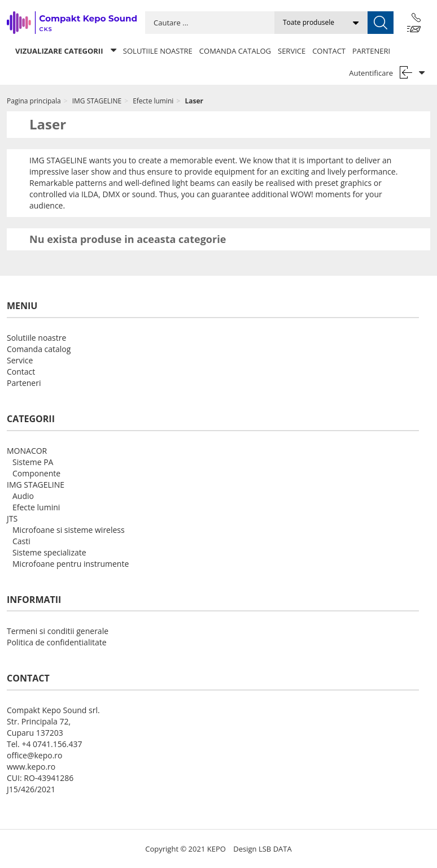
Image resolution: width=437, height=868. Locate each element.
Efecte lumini (36, 507)
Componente (36, 473)
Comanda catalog (235, 51)
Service (292, 51)
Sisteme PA (33, 462)
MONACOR (27, 451)
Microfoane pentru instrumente (71, 564)
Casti (21, 541)
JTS (12, 518)
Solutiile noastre (158, 51)
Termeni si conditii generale (58, 631)
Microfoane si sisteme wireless (69, 530)
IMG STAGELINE (36, 485)
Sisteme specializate (49, 552)
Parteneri (371, 51)
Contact (329, 51)
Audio (23, 496)
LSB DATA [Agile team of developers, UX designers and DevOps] (275, 849)
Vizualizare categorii (66, 51)
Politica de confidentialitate (57, 642)
